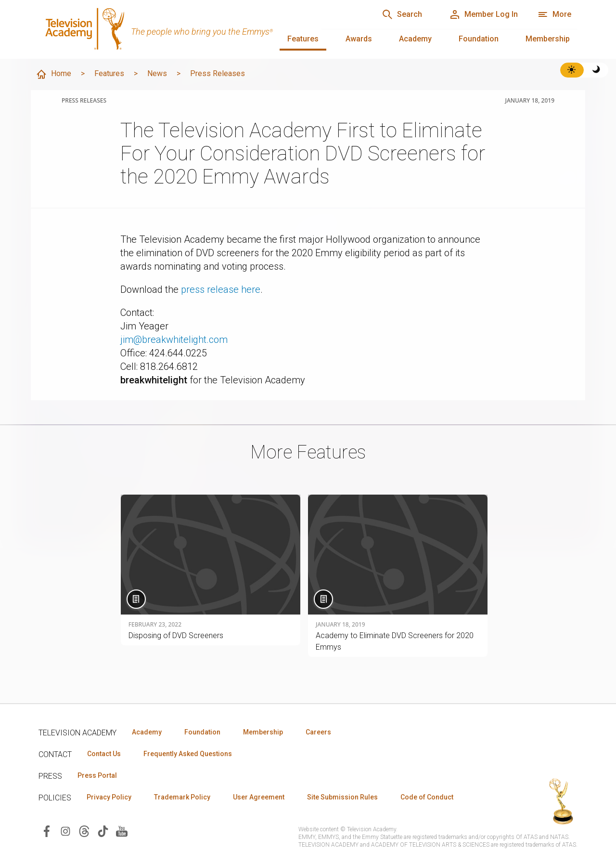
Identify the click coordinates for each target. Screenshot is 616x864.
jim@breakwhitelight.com (174, 340)
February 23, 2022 (155, 625)
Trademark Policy (182, 797)
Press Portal (97, 775)
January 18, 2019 (530, 101)
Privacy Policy (109, 797)
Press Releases (218, 73)
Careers (318, 732)
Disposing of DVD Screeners (176, 635)
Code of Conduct (427, 797)
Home (53, 74)
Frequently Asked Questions (188, 754)
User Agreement (259, 797)
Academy (415, 39)
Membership (548, 39)
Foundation (479, 39)
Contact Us (104, 754)
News (157, 73)
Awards (359, 39)
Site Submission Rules (342, 797)
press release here (221, 289)
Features (303, 39)
